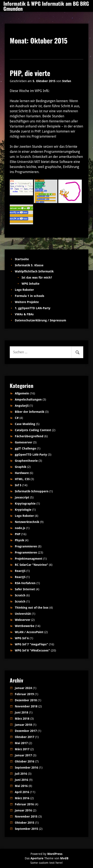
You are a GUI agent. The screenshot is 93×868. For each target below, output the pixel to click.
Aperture (37, 858)
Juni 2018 (22, 712)
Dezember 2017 (26, 731)
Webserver (23, 620)
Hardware (22, 473)
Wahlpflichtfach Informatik (34, 271)
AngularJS (22, 406)
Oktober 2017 (25, 737)
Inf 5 (18, 485)
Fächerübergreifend (29, 436)
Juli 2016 (21, 774)
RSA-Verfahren (25, 583)
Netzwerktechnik (27, 522)
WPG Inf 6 (22, 638)
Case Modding (25, 424)
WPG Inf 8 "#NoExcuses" (32, 650)
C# (17, 418)
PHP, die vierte (30, 73)
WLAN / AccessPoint (29, 632)
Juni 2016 (22, 780)
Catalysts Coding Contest (33, 430)
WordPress (55, 854)
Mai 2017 (21, 743)
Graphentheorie (26, 461)
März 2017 (22, 749)
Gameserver (24, 442)
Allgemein (22, 393)
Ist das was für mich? (37, 278)
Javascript (22, 497)
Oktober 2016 (25, 761)
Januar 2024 (23, 688)
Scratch (20, 595)
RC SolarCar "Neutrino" (31, 565)
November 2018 (26, 706)
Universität (23, 614)
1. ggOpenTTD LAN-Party (33, 308)
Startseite (22, 259)
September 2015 (26, 829)
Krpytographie (25, 504)
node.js (20, 528)
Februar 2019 (24, 694)
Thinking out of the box (32, 608)
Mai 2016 (21, 786)
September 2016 (26, 768)
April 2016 (22, 792)
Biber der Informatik (30, 412)
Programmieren (26, 546)
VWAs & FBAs (24, 314)
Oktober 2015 (25, 823)
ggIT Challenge (25, 448)
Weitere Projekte (27, 302)
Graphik (21, 467)
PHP (18, 534)
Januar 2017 (23, 755)
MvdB (64, 858)
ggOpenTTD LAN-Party (31, 455)
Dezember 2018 (26, 700)
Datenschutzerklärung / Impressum (40, 320)
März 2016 (22, 798)
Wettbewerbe (25, 626)
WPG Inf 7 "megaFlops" (31, 644)
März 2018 (22, 719)
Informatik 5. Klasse (29, 265)
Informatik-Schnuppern (32, 491)
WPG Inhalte (31, 284)
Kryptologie (23, 510)
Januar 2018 (23, 725)
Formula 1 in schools (30, 296)
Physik (19, 540)
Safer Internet (25, 589)
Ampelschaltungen (28, 399)
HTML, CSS (22, 479)
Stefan (67, 81)
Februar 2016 (24, 804)
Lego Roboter (24, 290)
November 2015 (26, 817)
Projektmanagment (29, 559)
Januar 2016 (23, 810)
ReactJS (20, 571)
